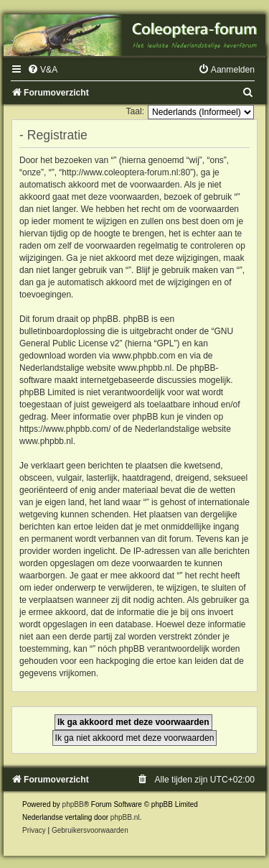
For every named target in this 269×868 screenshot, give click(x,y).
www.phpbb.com (143, 356)
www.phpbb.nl (145, 368)
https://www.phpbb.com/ (65, 429)
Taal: (135, 111)
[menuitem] (42, 70)
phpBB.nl (125, 817)
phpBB (73, 804)
